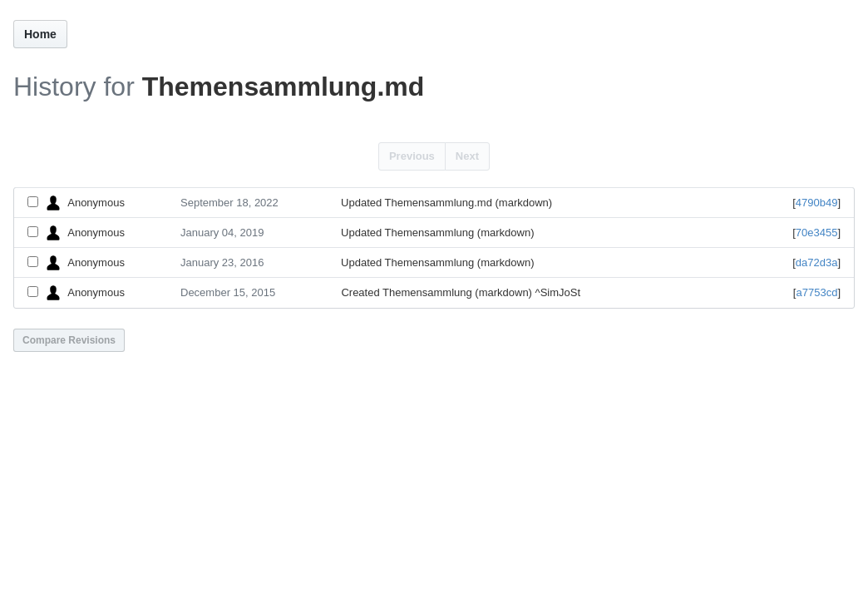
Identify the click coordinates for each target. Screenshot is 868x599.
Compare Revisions (69, 340)
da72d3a (817, 262)
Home (40, 34)
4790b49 (817, 203)
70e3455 (817, 233)
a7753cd (816, 292)
